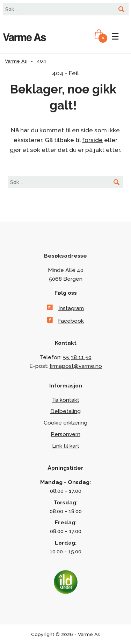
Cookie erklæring (65, 423)
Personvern (65, 434)
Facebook (71, 321)
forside (92, 140)
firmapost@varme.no (76, 366)
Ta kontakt (66, 400)
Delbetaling (65, 411)
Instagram (71, 308)
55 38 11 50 (77, 357)
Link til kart (66, 446)
